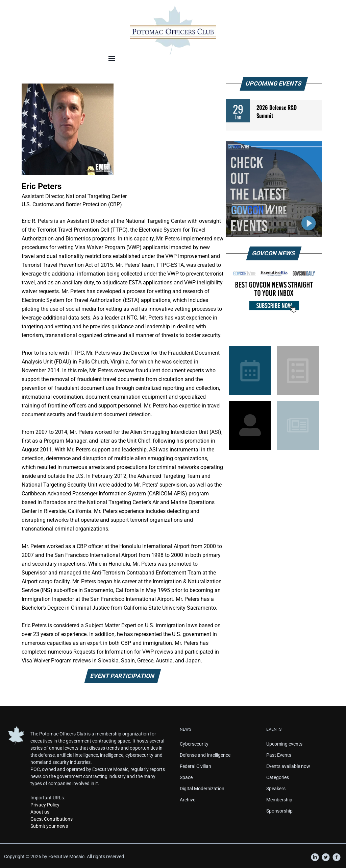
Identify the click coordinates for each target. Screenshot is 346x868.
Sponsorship (279, 811)
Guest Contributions (52, 819)
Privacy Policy (45, 805)
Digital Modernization (202, 789)
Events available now (288, 766)
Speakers (276, 789)
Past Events (279, 755)
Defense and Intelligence (205, 755)
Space (186, 777)
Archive (188, 800)
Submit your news (49, 826)
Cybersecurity (194, 744)
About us (40, 812)
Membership (279, 800)
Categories (278, 777)
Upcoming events (284, 744)
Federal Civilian (195, 766)
